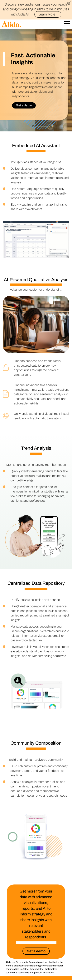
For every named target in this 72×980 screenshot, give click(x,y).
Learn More (48, 14)
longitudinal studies (41, 491)
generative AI (23, 375)
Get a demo (24, 105)
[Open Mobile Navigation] (67, 24)
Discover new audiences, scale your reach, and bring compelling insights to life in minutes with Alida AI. (36, 9)
